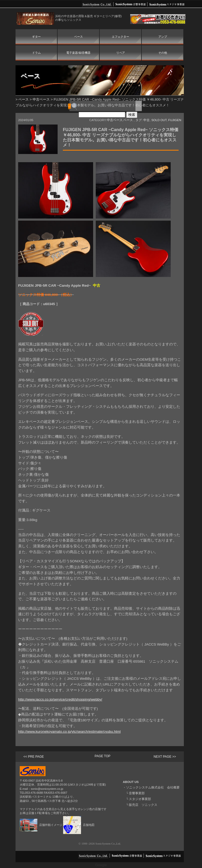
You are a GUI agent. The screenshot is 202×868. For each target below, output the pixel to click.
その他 (163, 53)
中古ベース (41, 99)
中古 (147, 120)
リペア (121, 53)
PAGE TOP (103, 756)
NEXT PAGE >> (165, 757)
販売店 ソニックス (143, 805)
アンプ (163, 37)
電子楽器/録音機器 (78, 53)
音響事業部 (137, 793)
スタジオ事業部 (140, 799)
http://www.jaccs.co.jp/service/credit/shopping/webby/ (60, 699)
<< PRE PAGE (34, 757)
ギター (36, 37)
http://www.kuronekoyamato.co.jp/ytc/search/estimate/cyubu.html (69, 731)
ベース (79, 37)
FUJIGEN (175, 120)
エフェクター (120, 37)
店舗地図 (79, 825)
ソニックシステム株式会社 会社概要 (153, 787)
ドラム (36, 53)
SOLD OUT (159, 120)
